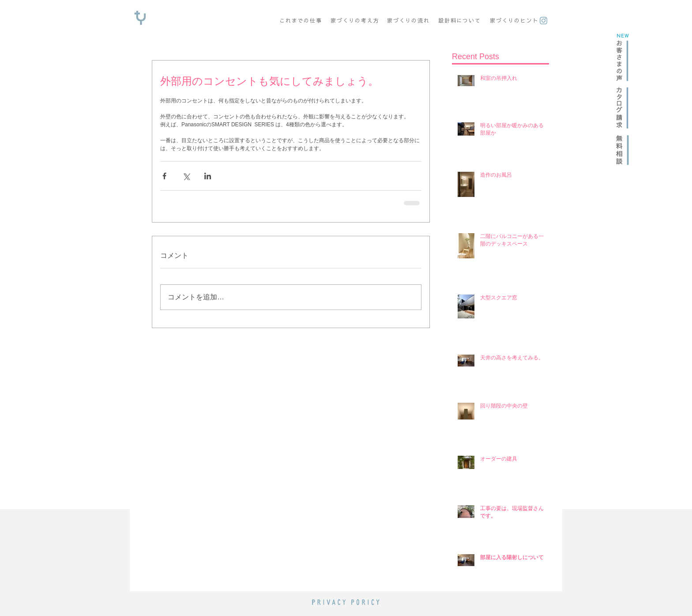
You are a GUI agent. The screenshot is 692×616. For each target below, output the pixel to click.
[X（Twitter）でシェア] (186, 176)
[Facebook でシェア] (164, 176)
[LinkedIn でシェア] (208, 176)
